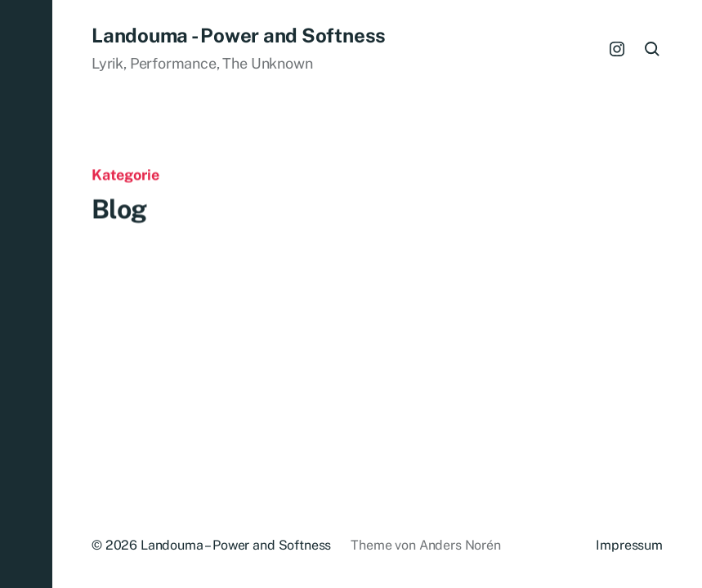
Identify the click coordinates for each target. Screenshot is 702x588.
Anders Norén (460, 545)
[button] (26, 294)
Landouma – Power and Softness (236, 545)
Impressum (629, 545)
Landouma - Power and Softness (239, 35)
